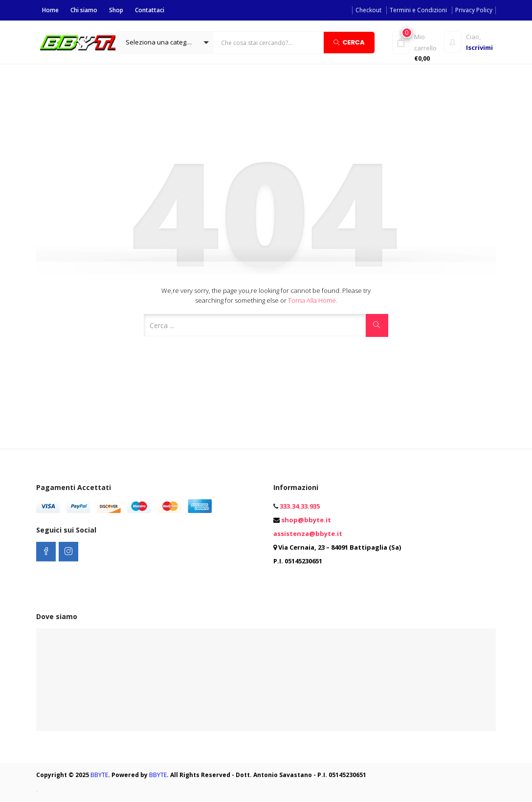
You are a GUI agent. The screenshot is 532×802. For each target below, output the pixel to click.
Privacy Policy (474, 10)
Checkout (368, 10)
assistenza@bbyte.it (308, 534)
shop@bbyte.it (306, 520)
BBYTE (99, 775)
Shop (116, 10)
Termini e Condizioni (418, 10)
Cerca (349, 42)
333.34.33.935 (300, 506)
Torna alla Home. (313, 300)
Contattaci (150, 10)
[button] (165, 43)
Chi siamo (84, 10)
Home (50, 10)
